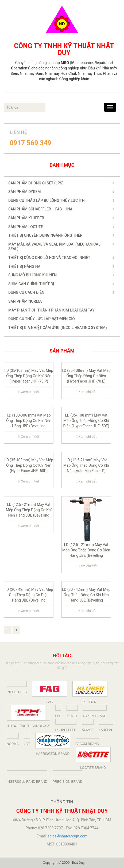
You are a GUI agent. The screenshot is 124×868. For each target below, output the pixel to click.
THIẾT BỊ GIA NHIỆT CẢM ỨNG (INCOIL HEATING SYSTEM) (58, 328)
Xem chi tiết (29, 392)
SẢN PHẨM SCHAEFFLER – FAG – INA (40, 209)
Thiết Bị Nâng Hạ (24, 266)
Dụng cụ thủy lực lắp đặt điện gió (42, 319)
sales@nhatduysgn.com (67, 836)
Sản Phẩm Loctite (26, 227)
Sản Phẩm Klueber (26, 218)
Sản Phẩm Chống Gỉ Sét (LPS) (36, 183)
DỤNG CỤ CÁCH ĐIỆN (26, 292)
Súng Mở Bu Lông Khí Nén (32, 275)
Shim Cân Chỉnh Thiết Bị (31, 284)
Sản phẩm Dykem (25, 192)
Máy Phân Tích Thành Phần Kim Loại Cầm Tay (51, 310)
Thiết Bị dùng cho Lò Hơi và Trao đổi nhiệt (49, 258)
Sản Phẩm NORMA (25, 301)
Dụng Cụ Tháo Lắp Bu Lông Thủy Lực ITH (46, 201)
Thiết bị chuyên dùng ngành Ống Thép (45, 235)
